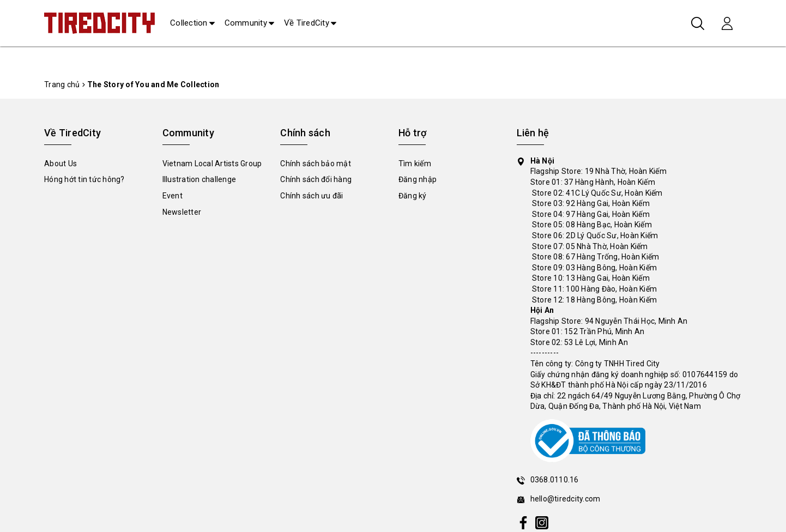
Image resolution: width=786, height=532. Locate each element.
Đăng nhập (418, 179)
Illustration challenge (199, 179)
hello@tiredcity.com (566, 499)
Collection (189, 23)
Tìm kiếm (415, 164)
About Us (61, 164)
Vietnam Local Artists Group (212, 164)
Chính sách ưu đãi (312, 196)
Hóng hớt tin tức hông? (84, 179)
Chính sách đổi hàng (316, 179)
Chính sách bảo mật (316, 164)
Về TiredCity (307, 23)
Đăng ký (413, 196)
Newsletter (182, 212)
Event (173, 196)
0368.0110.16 (555, 480)
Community (246, 23)
